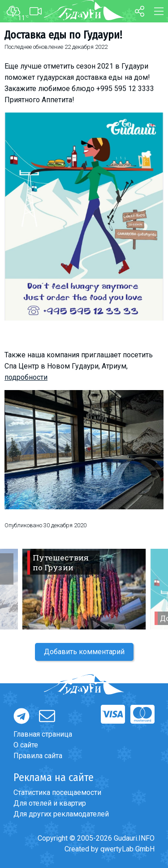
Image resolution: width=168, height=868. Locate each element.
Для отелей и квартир (50, 803)
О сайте (26, 745)
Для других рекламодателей (61, 814)
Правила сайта (38, 756)
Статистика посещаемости (57, 792)
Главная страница (43, 734)
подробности (26, 377)
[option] (84, 589)
